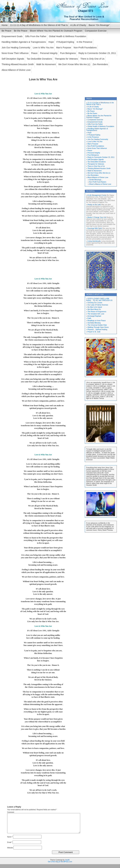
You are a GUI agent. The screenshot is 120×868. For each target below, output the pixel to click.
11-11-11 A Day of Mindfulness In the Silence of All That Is (39, 25)
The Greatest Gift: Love (96, 314)
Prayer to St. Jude (94, 332)
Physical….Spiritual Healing (97, 330)
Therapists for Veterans (66, 59)
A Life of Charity (78, 25)
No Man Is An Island (95, 307)
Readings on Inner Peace (97, 321)
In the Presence (84, 42)
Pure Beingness (68, 53)
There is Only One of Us (92, 59)
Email (10, 846)
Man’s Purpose (64, 48)
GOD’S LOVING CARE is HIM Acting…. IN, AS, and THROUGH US (99, 300)
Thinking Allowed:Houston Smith (18, 64)
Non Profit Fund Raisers (98, 182)
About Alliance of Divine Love (16, 70)
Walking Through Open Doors (98, 327)
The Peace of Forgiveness (97, 312)
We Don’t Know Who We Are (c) (74, 64)
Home (5, 25)
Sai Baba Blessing (94, 323)
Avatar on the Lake (94, 205)
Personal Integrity (49, 53)
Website (10, 852)
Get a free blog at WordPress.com (60, 866)
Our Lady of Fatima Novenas (98, 305)
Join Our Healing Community (16, 48)
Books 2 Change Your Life (97, 217)
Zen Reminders (100, 64)
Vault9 (67, 864)
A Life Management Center (97, 195)
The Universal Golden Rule (97, 325)
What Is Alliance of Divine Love (100, 184)
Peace (34, 53)
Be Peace (6, 31)
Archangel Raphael (94, 316)
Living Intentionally (94, 241)
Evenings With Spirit (95, 228)
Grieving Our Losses (95, 303)
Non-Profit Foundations (85, 48)
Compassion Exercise (96, 31)
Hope (51, 42)
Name (10, 841)
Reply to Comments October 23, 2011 (97, 53)
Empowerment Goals (12, 36)
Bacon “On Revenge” (99, 25)
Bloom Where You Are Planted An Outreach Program (56, 31)
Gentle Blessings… (96, 180)
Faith (89, 318)
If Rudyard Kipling (65, 42)
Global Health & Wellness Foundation (68, 36)
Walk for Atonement (46, 64)
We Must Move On (94, 309)
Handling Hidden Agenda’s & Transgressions (24, 42)
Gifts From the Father (36, 36)
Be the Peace (21, 31)
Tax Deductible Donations (39, 59)
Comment (11, 812)
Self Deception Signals (13, 59)
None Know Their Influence (15, 53)
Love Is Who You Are (43, 48)
